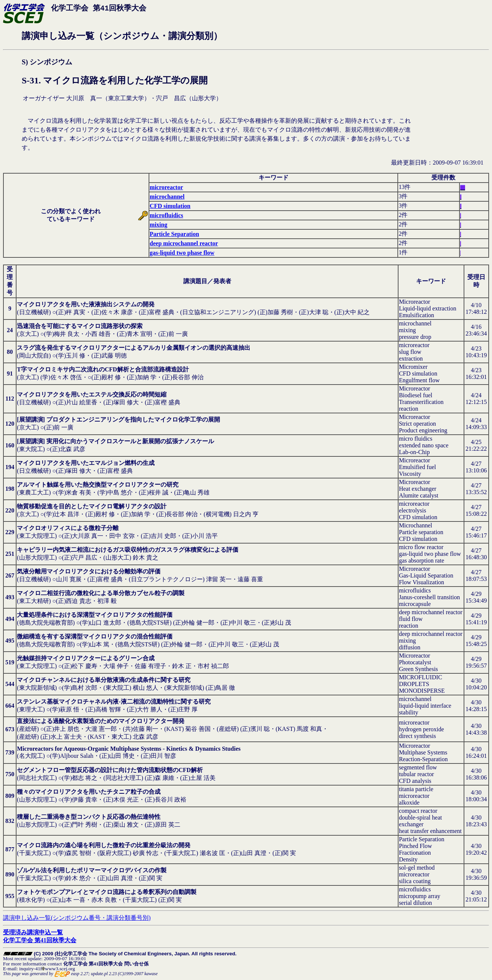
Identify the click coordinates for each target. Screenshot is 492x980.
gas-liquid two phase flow (182, 253)
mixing (158, 225)
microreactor (166, 187)
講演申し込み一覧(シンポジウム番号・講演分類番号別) (77, 918)
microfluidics (166, 215)
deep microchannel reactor (184, 243)
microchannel (167, 197)
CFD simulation (170, 206)
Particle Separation (174, 234)
